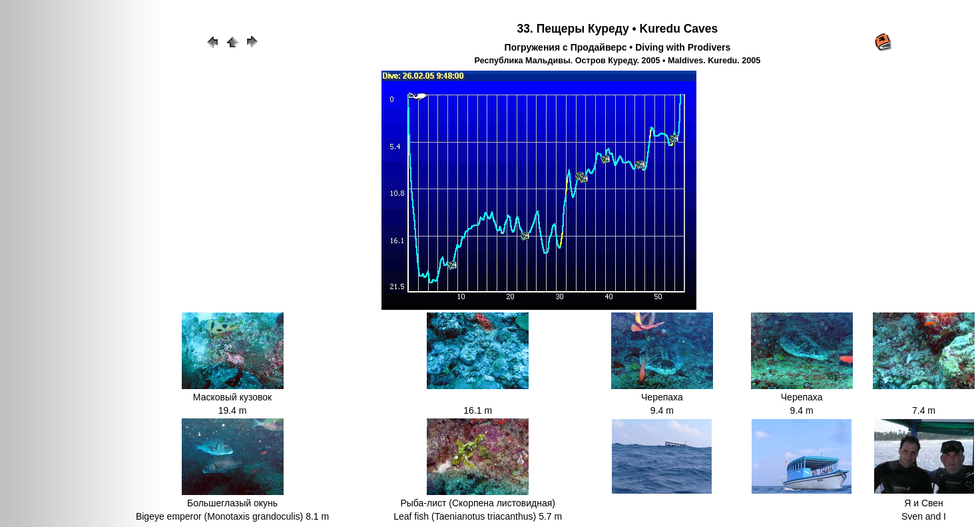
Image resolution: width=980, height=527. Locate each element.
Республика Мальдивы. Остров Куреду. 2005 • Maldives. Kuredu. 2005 (618, 61)
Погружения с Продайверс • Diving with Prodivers (618, 47)
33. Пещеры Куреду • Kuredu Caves (618, 29)
